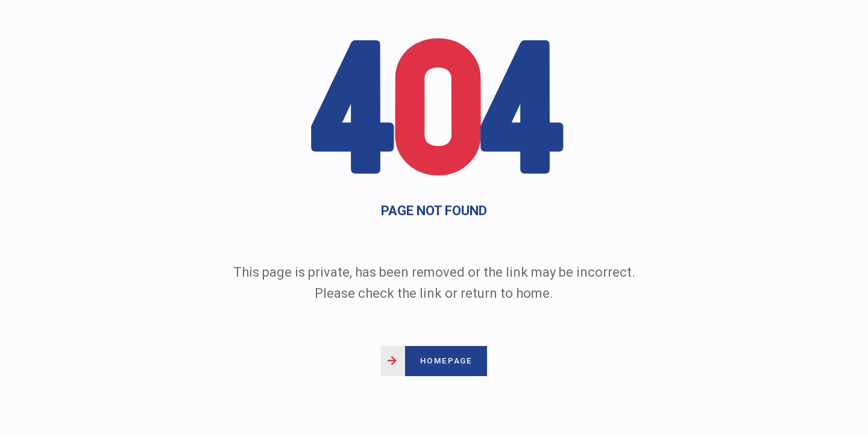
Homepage (446, 361)
